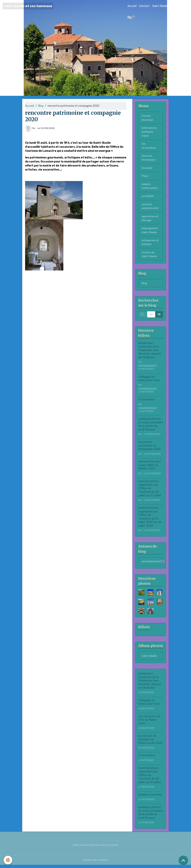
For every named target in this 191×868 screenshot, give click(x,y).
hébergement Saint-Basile (150, 232)
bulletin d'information (150, 187)
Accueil (132, 6)
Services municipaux (149, 159)
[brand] (28, 6)
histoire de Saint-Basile (149, 257)
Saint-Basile (160, 6)
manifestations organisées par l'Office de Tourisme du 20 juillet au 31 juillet (150, 491)
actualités (148, 198)
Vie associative (149, 146)
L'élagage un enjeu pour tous (149, 381)
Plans (145, 177)
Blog (173, 6)
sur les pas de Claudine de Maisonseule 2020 (150, 743)
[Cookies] (8, 860)
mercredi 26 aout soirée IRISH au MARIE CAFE (150, 468)
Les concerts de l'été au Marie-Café (149, 723)
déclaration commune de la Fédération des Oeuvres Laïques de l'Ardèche (150, 353)
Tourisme (147, 169)
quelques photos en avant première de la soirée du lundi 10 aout (151, 427)
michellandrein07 (147, 368)
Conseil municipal (148, 118)
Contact (144, 6)
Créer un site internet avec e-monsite (95, 848)
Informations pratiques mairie (150, 132)
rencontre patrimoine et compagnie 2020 (149, 448)
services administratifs (151, 208)
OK (159, 317)
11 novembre (147, 402)
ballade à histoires (150, 798)
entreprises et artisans (150, 245)
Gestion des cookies (96, 863)
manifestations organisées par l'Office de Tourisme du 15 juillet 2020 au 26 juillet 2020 (150, 520)
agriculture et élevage (150, 220)
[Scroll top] (183, 860)
